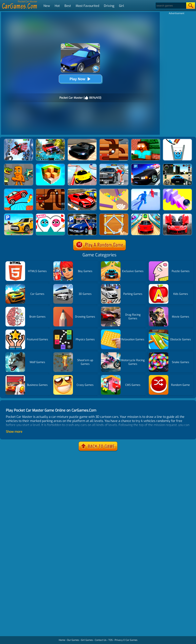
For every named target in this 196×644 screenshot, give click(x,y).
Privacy (119, 640)
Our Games (73, 640)
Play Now (80, 79)
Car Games (132, 640)
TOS (111, 640)
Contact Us (101, 640)
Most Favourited (87, 6)
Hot (57, 6)
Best (68, 6)
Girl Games (87, 640)
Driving (109, 6)
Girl (122, 6)
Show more (14, 432)
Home (62, 640)
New (47, 6)
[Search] (171, 6)
